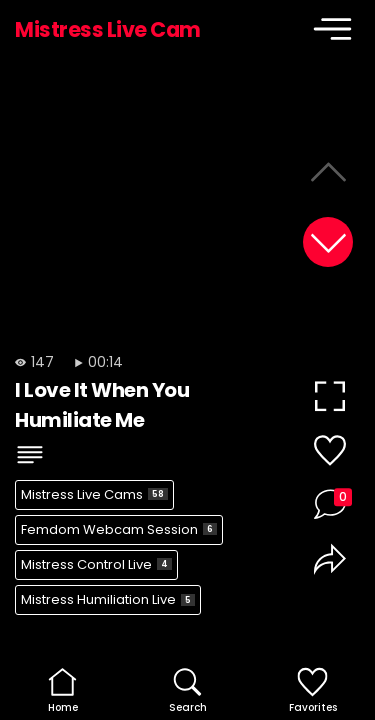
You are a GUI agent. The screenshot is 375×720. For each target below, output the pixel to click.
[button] (328, 242)
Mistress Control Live (96, 564)
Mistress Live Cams (94, 494)
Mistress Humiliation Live (108, 599)
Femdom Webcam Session (119, 529)
